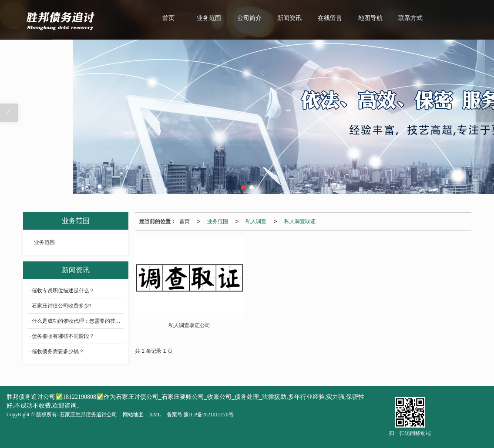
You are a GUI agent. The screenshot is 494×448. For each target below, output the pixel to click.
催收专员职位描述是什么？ (63, 291)
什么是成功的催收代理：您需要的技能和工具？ (78, 321)
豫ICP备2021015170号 (209, 415)
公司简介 (249, 18)
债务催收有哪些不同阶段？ (63, 336)
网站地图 (133, 415)
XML (155, 415)
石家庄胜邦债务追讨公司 (88, 415)
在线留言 (330, 18)
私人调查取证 (300, 221)
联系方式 (410, 18)
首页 (168, 18)
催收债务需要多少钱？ (58, 351)
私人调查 (256, 221)
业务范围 (209, 18)
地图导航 (370, 18)
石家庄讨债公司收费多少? (62, 306)
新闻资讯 (289, 18)
